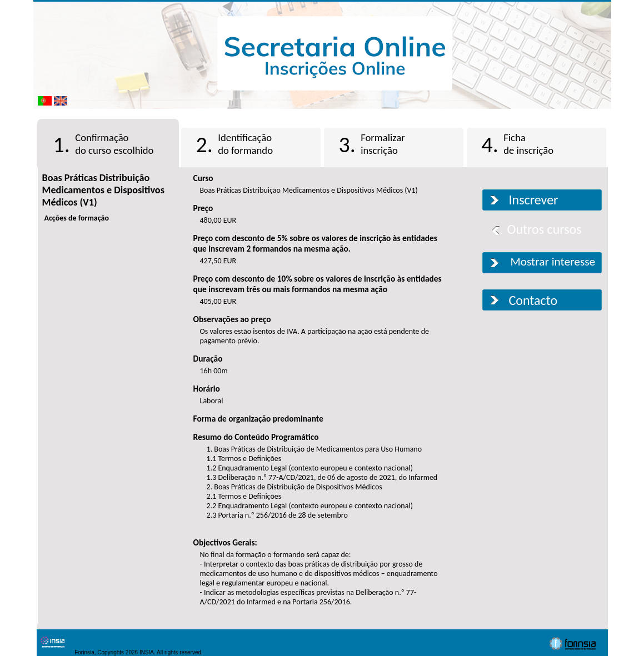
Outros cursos (545, 229)
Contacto (533, 300)
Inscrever (534, 200)
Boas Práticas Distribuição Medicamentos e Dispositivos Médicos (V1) (103, 190)
